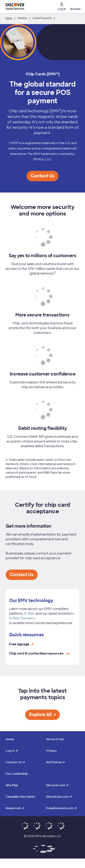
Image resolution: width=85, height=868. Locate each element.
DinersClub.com (57, 797)
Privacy (51, 751)
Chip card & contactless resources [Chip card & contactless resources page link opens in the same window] (39, 653)
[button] (75, 7)
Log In (10, 751)
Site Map (12, 785)
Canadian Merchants (20, 797)
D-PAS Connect (21, 618)
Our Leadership (17, 774)
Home (10, 739)
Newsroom (13, 808)
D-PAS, (29, 614)
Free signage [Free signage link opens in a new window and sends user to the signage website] (21, 644)
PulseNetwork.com (60, 808)
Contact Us (14, 762)
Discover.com (56, 785)
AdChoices (54, 762)
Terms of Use (55, 739)
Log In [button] (62, 7)
